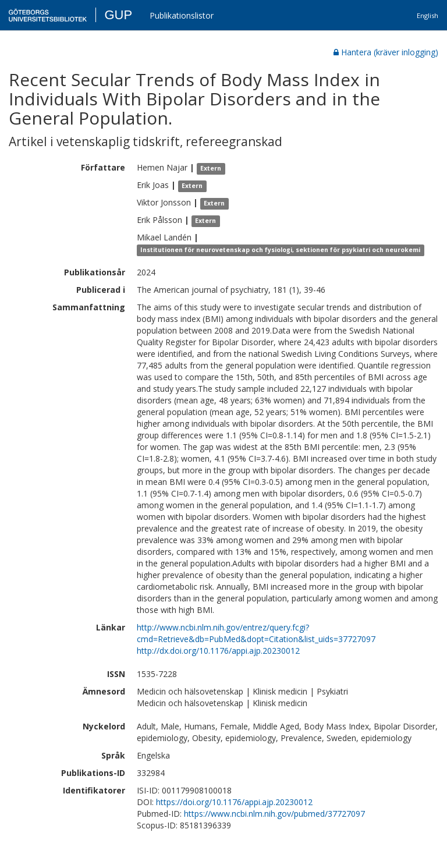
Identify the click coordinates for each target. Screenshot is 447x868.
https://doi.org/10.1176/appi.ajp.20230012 (234, 802)
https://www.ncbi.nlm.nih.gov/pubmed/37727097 (274, 814)
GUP (118, 15)
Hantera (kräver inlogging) (386, 52)
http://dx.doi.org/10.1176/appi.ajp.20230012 (218, 651)
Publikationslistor (182, 15)
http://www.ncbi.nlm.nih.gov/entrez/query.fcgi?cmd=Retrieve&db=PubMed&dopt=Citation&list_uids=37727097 (256, 633)
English (428, 15)
